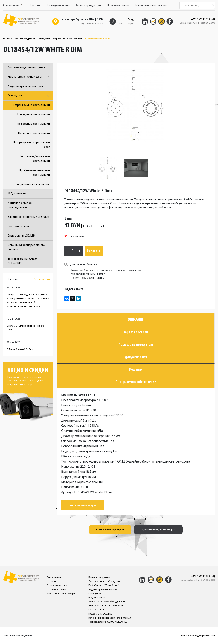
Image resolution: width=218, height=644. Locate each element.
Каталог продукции (88, 5)
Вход (131, 20)
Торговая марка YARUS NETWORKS (29, 262)
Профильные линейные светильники (34, 173)
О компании (13, 5)
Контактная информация (151, 5)
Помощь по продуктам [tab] (136, 345)
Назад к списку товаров (82, 505)
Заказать (94, 251)
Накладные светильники (34, 115)
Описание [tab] (136, 320)
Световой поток (74, 426)
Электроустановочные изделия (29, 217)
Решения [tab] (136, 370)
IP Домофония (29, 194)
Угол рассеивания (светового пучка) (88, 416)
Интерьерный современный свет (31, 145)
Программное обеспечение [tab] (136, 382)
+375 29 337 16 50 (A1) (203, 20)
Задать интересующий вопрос (158, 530)
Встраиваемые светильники (67, 39)
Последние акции (58, 5)
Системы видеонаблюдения (29, 68)
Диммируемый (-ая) (76, 421)
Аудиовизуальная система (29, 87)
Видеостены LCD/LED (29, 236)
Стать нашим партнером (110, 530)
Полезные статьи (118, 5)
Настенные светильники (34, 133)
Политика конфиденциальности (196, 636)
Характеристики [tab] (136, 332)
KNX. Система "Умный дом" (29, 77)
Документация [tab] (136, 357)
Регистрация (127, 24)
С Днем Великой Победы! (21, 349)
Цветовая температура (79, 400)
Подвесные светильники (33, 124)
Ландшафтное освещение (33, 184)
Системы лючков (29, 227)
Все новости (42, 279)
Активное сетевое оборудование (29, 206)
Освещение (44, 39)
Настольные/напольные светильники (34, 159)
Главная (7, 39)
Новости (34, 5)
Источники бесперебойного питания (29, 248)
